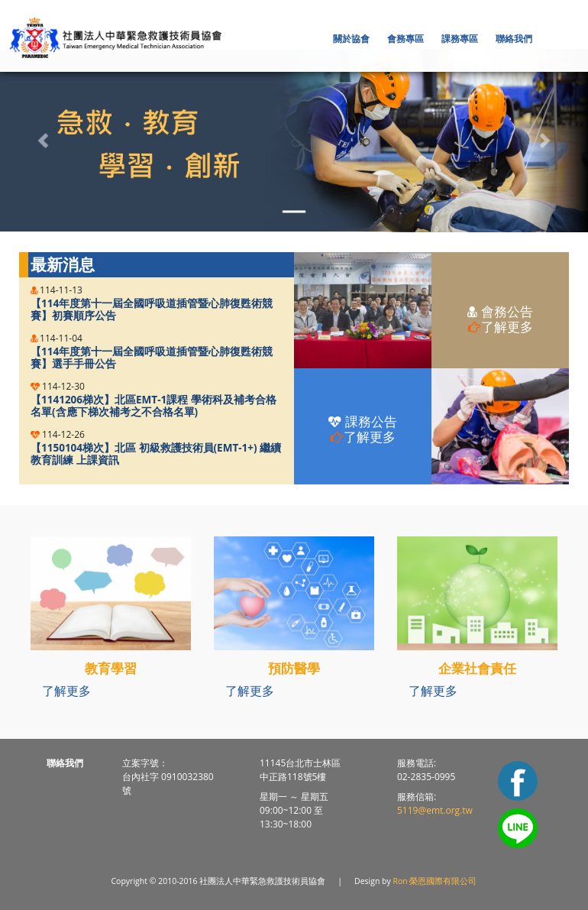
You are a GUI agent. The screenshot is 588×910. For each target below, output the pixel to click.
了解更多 (66, 691)
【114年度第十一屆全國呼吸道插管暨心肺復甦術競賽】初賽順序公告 (152, 310)
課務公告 (362, 429)
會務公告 (500, 319)
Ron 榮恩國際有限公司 (435, 881)
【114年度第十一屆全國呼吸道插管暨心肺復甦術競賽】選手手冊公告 (152, 358)
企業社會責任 (477, 668)
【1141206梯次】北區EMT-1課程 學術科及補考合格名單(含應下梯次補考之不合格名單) (153, 406)
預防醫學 (294, 668)
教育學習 (111, 668)
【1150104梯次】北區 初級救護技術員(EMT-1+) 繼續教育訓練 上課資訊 (156, 454)
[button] (352, 39)
